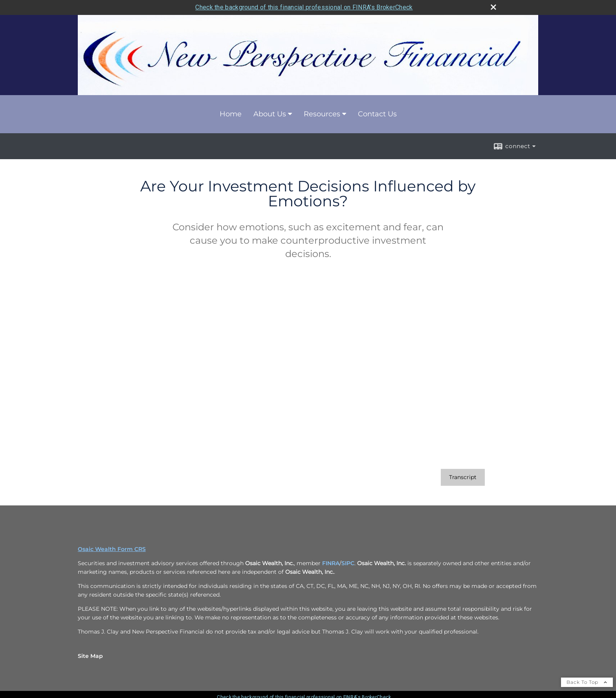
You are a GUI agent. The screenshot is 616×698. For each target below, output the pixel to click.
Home (231, 114)
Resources (322, 114)
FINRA (331, 563)
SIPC (348, 563)
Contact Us (377, 114)
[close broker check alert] (493, 7)
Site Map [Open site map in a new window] (90, 656)
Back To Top (587, 682)
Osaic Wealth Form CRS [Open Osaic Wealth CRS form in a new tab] (112, 549)
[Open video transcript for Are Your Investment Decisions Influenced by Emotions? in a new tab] (463, 477)
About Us (270, 114)
